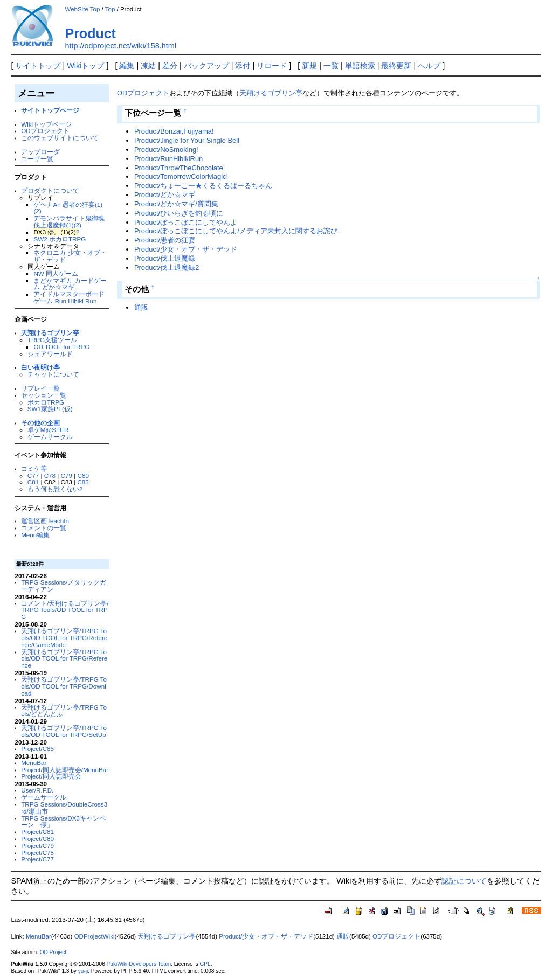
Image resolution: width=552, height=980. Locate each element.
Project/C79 (37, 846)
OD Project (53, 952)
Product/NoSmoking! (166, 150)
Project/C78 (37, 853)
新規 (309, 66)
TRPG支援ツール (52, 340)
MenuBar (34, 763)
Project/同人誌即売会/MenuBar (65, 770)
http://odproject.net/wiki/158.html (120, 46)
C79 (67, 475)
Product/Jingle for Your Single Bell (187, 140)
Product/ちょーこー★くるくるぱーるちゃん (203, 186)
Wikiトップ (85, 66)
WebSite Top (82, 9)
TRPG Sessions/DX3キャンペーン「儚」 (63, 822)
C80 (83, 475)
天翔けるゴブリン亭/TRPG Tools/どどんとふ (64, 711)
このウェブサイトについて (60, 138)
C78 (50, 475)
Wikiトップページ (46, 124)
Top (110, 9)
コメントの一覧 (44, 528)
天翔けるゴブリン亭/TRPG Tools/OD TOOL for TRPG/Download (64, 686)
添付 (243, 66)
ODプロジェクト (45, 131)
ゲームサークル (50, 437)
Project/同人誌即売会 (51, 776)
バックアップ (206, 66)
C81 (33, 482)
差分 (170, 66)
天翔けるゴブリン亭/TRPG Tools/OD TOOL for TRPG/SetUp (64, 731)
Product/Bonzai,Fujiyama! (174, 131)
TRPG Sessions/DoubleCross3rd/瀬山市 (64, 808)
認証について (464, 881)
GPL (205, 964)
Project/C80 (37, 839)
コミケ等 (34, 468)
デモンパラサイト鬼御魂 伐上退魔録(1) (69, 221)
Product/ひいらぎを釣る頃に (179, 213)
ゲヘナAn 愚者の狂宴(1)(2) (68, 208)
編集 (127, 66)
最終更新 (396, 66)
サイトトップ (38, 66)
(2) (78, 225)
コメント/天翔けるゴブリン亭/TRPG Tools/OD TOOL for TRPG (65, 610)
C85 (83, 482)
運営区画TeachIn (45, 521)
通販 (141, 307)
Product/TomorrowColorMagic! (181, 176)
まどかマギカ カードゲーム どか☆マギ (70, 284)
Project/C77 (37, 859)
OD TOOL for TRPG (61, 347)
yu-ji (83, 971)
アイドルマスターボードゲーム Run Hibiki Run (69, 297)
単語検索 (360, 66)
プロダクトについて (50, 190)
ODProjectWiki (95, 936)
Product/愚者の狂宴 (165, 240)
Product (90, 33)
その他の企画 (40, 423)
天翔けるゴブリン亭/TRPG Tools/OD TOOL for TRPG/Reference (64, 659)
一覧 (331, 66)
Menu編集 (35, 535)
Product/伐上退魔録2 (167, 267)
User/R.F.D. (37, 790)
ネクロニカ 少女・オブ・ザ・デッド (70, 256)
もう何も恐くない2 (55, 489)
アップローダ (40, 152)
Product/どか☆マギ (165, 195)
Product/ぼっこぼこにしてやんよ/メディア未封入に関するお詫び (236, 231)
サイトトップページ (50, 110)
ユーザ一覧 (37, 159)
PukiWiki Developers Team (139, 964)
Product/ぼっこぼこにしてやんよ (186, 222)
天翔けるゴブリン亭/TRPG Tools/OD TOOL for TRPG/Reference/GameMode (64, 638)
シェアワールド (50, 354)
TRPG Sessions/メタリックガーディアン (64, 586)
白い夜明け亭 (40, 367)
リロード (272, 66)
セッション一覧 (44, 395)
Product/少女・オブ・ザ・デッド (186, 249)
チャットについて (53, 374)
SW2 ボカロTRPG (60, 239)
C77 (33, 475)
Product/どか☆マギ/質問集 (176, 204)
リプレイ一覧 (40, 388)
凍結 (148, 66)
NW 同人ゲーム (56, 273)
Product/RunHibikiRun (168, 159)
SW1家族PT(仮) (50, 409)
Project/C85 (37, 749)
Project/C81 (37, 832)
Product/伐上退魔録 (165, 258)
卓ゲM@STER (48, 430)
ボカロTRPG (46, 402)
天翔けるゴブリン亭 (50, 333)
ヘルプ (429, 66)
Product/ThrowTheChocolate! (180, 168)
